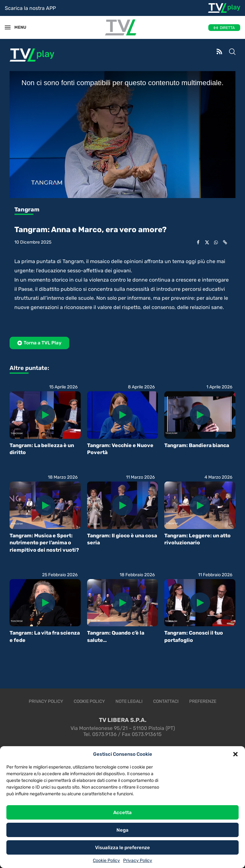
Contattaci (166, 701)
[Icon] (45, 415)
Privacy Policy (138, 861)
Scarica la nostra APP (30, 8)
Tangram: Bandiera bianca (197, 445)
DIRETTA (227, 28)
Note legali (129, 701)
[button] (235, 754)
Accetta (122, 813)
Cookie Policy (106, 861)
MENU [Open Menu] (17, 27)
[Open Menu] (8, 27)
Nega (122, 830)
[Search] (232, 52)
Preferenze (203, 701)
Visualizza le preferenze (122, 848)
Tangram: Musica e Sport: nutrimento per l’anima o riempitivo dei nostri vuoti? (44, 543)
